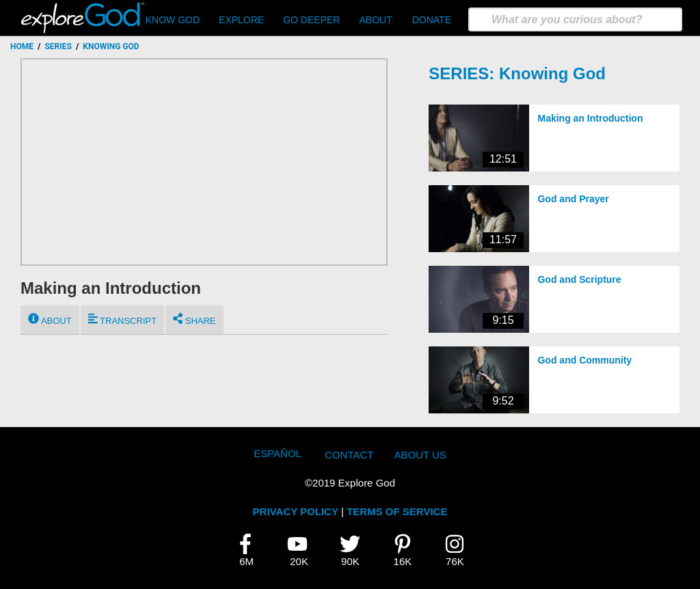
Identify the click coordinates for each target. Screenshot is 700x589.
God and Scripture (579, 279)
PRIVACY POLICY (296, 511)
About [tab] (50, 319)
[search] (575, 19)
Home (22, 46)
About (375, 20)
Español (278, 453)
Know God (173, 20)
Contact (349, 455)
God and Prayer (573, 199)
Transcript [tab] (122, 319)
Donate (432, 20)
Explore (241, 20)
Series (58, 46)
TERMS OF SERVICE (397, 511)
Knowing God (552, 73)
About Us (420, 455)
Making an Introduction (590, 118)
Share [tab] (194, 319)
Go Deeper (311, 20)
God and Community (584, 360)
